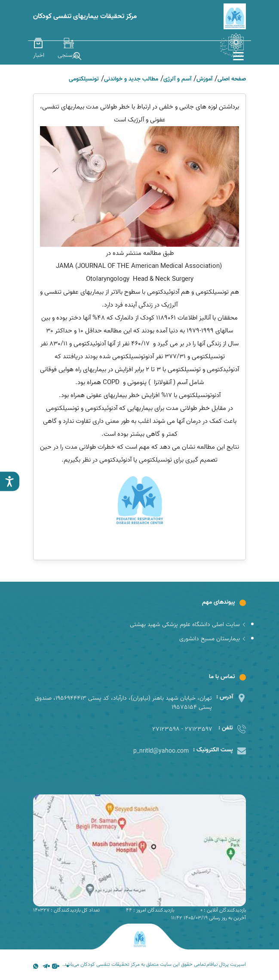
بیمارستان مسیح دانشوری (213, 639)
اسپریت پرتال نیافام (226, 964)
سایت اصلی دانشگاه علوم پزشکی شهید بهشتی (188, 625)
